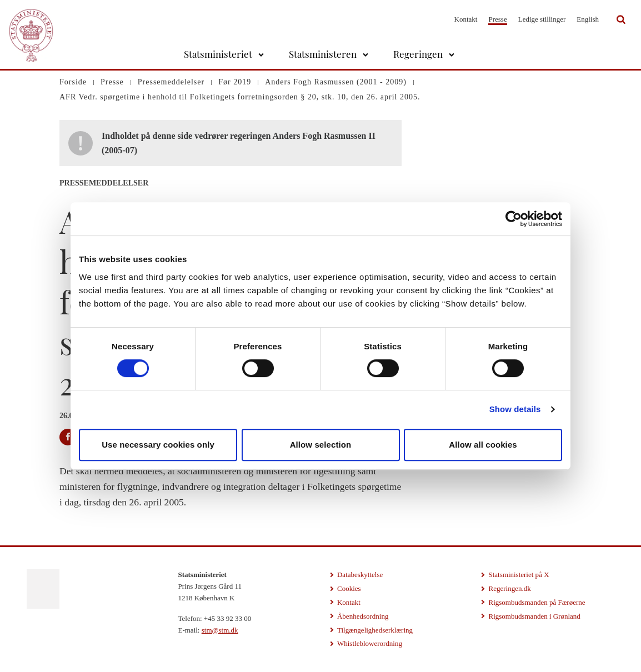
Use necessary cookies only (158, 445)
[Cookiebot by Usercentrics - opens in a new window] (514, 219)
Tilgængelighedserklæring (375, 630)
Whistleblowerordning (370, 643)
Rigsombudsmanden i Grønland (534, 616)
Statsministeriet (218, 54)
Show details (515, 409)
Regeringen (418, 54)
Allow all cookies (483, 445)
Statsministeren (323, 54)
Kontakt (466, 19)
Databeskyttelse (360, 575)
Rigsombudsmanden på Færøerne (537, 602)
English (588, 19)
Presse (497, 19)
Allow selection (321, 445)
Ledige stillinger (542, 19)
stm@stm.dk (220, 630)
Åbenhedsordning (363, 616)
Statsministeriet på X (519, 575)
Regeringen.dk (509, 588)
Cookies (349, 588)
